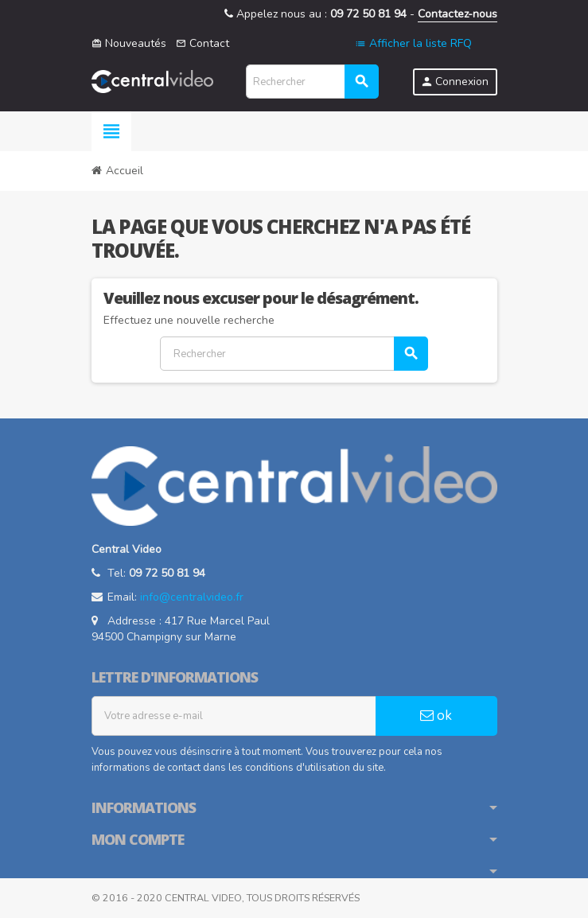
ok (436, 716)
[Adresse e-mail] (234, 716)
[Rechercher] (312, 82)
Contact (202, 43)
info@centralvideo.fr (192, 597)
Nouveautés (129, 43)
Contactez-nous (458, 14)
